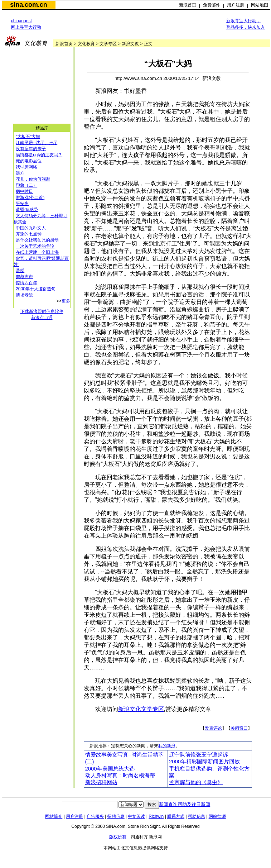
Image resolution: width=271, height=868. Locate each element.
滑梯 (20, 271)
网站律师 (217, 816)
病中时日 (24, 191)
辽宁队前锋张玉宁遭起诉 (199, 755)
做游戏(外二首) (30, 197)
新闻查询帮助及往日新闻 (185, 804)
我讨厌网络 (26, 167)
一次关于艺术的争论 (35, 246)
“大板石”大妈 (28, 137)
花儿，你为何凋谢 (33, 179)
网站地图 (260, 5)
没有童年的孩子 (31, 149)
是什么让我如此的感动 (37, 240)
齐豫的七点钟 (29, 234)
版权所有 (118, 837)
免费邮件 (212, 5)
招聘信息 (116, 816)
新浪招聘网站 (101, 782)
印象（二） (26, 185)
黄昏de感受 (27, 210)
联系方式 (176, 816)
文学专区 (108, 44)
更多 (66, 301)
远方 (20, 173)
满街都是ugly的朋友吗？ (39, 155)
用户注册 (236, 5)
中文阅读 (136, 816)
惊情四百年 (26, 283)
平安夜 (22, 204)
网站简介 (54, 816)
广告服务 (95, 816)
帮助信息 (197, 816)
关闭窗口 (239, 728)
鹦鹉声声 (24, 277)
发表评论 (213, 728)
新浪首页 (188, 5)
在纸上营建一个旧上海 (37, 252)
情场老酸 (24, 295)
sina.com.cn (28, 5)
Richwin (156, 816)
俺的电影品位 (29, 161)
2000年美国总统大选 (110, 769)
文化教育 (86, 44)
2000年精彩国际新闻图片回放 (204, 762)
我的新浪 (167, 746)
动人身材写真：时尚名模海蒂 (120, 776)
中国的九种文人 (31, 228)
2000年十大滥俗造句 (36, 289)
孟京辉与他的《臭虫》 (196, 782)
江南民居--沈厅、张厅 (37, 143)
